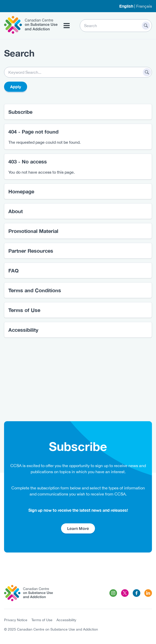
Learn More (78, 528)
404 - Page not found (33, 132)
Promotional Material (33, 231)
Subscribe (20, 112)
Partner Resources (31, 251)
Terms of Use (24, 310)
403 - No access (28, 161)
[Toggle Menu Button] (67, 26)
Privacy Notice (16, 620)
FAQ (14, 270)
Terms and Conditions (35, 290)
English (126, 6)
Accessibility (23, 330)
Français (144, 6)
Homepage (21, 191)
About (16, 211)
